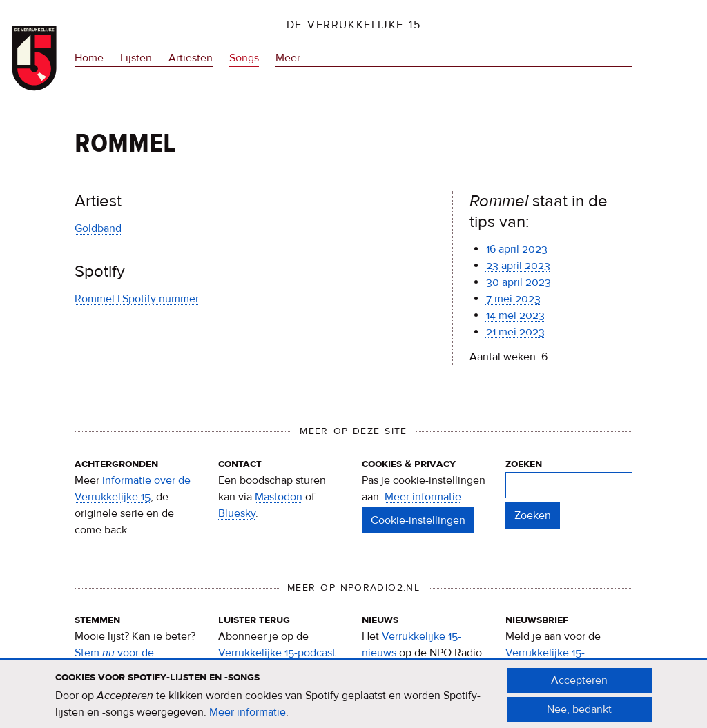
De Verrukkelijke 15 (354, 25)
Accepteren (579, 686)
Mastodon (279, 497)
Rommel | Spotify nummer (137, 299)
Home (89, 58)
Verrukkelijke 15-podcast (277, 653)
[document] (353, 700)
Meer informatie (423, 497)
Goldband (98, 228)
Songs (244, 58)
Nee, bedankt (579, 715)
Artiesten (191, 58)
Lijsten (136, 58)
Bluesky (237, 513)
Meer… (292, 58)
